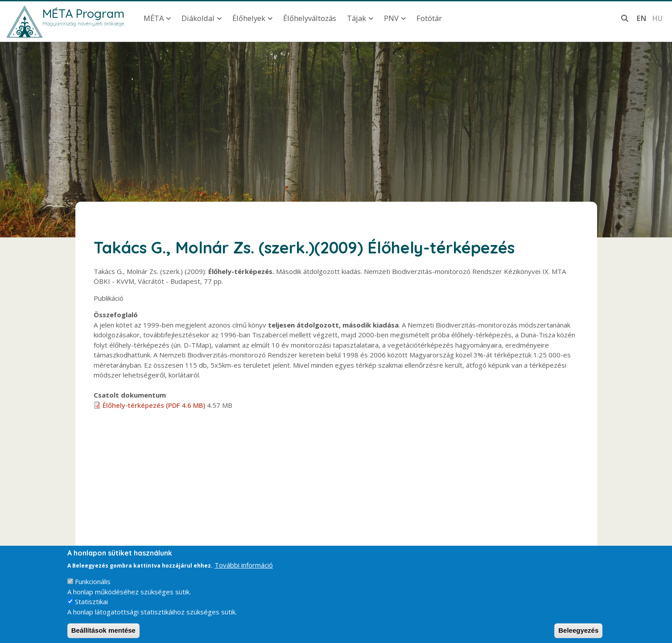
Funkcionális (93, 589)
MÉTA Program (83, 13)
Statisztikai (91, 609)
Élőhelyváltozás (310, 18)
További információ (244, 572)
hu (657, 18)
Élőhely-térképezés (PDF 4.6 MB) (154, 405)
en (641, 18)
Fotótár (429, 18)
